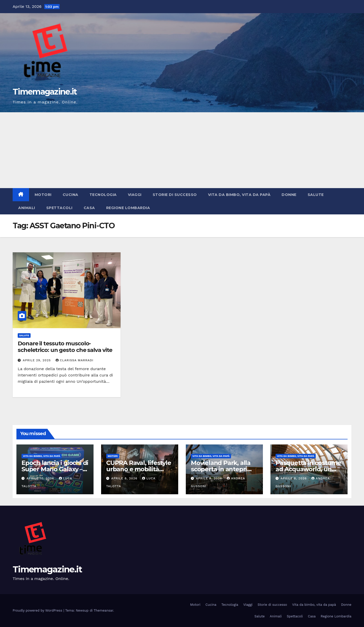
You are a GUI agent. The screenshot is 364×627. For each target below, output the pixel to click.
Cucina (71, 195)
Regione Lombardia (128, 208)
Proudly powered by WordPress (38, 610)
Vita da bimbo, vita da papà (239, 195)
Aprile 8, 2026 (125, 478)
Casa (89, 208)
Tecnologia (103, 195)
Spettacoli (59, 208)
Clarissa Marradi (75, 360)
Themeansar (104, 610)
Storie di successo (175, 195)
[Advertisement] (182, 150)
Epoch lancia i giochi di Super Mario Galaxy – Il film (55, 469)
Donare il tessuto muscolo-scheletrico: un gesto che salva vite (65, 347)
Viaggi (135, 195)
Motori (43, 195)
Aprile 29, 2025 (37, 360)
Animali (27, 208)
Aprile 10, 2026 (41, 478)
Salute (316, 195)
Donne (289, 195)
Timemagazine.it (45, 92)
